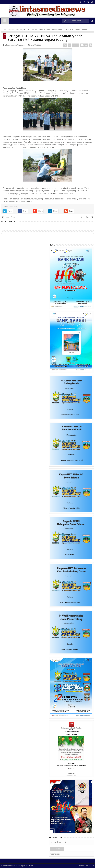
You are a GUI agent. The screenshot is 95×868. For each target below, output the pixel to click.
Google (91, 866)
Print (76, 45)
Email (84, 45)
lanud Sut (13, 207)
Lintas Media (6, 866)
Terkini (57, 849)
